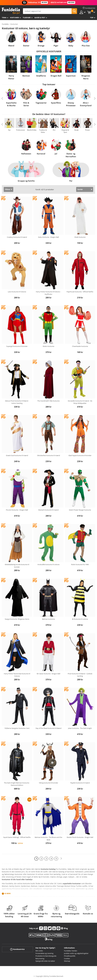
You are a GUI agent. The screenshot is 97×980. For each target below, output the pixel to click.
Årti (54, 130)
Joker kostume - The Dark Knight (80, 728)
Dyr (9, 130)
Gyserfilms (56, 103)
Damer (26, 46)
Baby (71, 46)
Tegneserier (41, 103)
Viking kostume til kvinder (48, 783)
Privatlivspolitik (70, 956)
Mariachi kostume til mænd (48, 510)
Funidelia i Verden (71, 951)
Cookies (67, 959)
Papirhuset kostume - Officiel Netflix (80, 292)
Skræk (76, 130)
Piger (56, 46)
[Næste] (61, 859)
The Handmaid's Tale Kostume (48, 401)
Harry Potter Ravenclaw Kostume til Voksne (17, 675)
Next (95, 98)
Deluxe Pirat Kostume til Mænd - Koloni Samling (17, 402)
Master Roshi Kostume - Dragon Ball (80, 837)
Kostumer (15, 18)
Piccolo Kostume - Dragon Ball (17, 510)
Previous (2, 98)
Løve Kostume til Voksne (17, 292)
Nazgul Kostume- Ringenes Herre (17, 619)
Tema (4, 18)
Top (92, 18)
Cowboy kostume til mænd (17, 237)
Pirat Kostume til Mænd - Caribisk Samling (80, 675)
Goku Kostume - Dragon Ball (48, 237)
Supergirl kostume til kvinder (17, 346)
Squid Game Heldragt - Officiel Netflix (17, 837)
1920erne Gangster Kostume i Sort (17, 728)
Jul (56, 154)
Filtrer (8, 189)
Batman (26, 76)
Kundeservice (17, 949)
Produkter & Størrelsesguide (46, 956)
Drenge (41, 46)
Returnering (40, 959)
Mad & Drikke (32, 130)
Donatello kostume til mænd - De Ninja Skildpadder (80, 402)
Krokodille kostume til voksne (48, 564)
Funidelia (5, 24)
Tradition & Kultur (43, 131)
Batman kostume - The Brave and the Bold (48, 838)
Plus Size (86, 46)
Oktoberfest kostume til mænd (48, 455)
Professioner (21, 130)
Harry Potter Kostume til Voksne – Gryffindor (48, 293)
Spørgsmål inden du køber (45, 961)
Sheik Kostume (80, 237)
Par (71, 181)
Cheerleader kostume (80, 346)
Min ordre (39, 951)
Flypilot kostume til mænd (80, 783)
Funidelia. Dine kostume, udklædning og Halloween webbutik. (11, 11)
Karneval (41, 154)
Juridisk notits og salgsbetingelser (76, 953)
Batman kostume (48, 619)
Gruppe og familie (26, 181)
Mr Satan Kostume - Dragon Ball (48, 674)
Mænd (11, 46)
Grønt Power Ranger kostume (80, 510)
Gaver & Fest (40, 18)
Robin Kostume (48, 346)
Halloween (26, 154)
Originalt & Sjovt (65, 131)
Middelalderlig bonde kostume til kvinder (17, 566)
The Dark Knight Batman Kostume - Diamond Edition (17, 784)
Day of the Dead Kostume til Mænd (48, 728)
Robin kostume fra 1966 (80, 564)
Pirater (88, 130)
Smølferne (41, 76)
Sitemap (67, 961)
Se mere (8, 893)
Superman (71, 76)
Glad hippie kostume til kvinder (80, 455)
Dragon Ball (56, 76)
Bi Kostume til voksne (80, 619)
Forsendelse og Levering (44, 953)
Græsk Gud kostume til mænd (17, 455)
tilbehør (27, 18)
